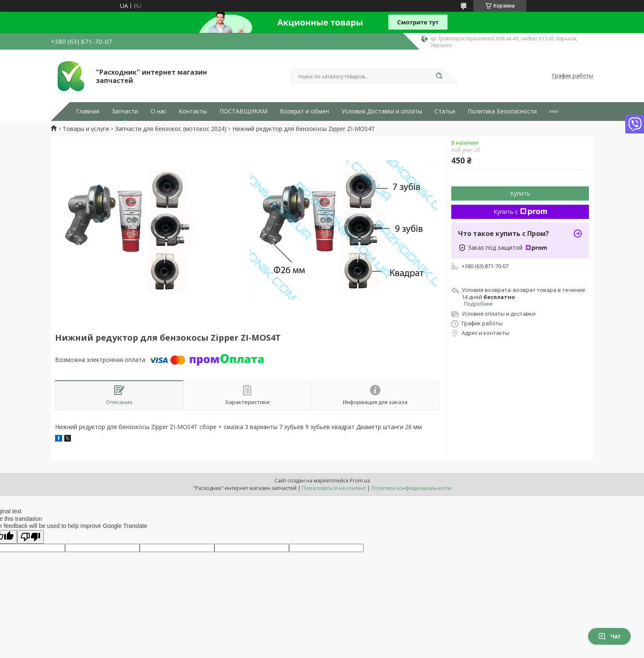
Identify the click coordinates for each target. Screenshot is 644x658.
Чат (609, 636)
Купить (520, 193)
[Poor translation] (30, 537)
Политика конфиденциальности (411, 488)
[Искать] (439, 76)
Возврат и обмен (304, 111)
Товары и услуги (86, 129)
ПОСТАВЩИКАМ (243, 111)
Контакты (193, 111)
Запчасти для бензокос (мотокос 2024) (171, 129)
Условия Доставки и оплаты (382, 111)
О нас (158, 111)
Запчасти (125, 111)
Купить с (520, 212)
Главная (88, 111)
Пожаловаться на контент (334, 488)
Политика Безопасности (502, 111)
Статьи (445, 111)
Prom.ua (360, 481)
